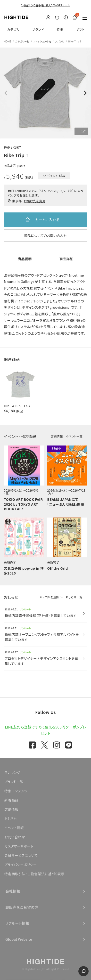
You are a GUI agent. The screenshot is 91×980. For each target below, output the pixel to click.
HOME (8, 41)
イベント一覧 (74, 436)
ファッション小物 (42, 41)
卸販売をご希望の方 (22, 907)
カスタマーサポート (19, 846)
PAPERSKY (12, 147)
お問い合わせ (15, 837)
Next (85, 93)
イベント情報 (14, 828)
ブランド (38, 29)
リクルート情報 (17, 923)
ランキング (12, 772)
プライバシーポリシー (21, 865)
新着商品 (11, 800)
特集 (60, 29)
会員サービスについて (21, 855)
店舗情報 (57, 436)
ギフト (80, 29)
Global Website (19, 939)
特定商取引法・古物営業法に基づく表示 (34, 874)
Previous (6, 93)
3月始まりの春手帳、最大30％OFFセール (45, 5)
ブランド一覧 (14, 782)
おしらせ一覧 (74, 597)
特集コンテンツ (16, 791)
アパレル (60, 41)
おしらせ (11, 818)
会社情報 (13, 891)
